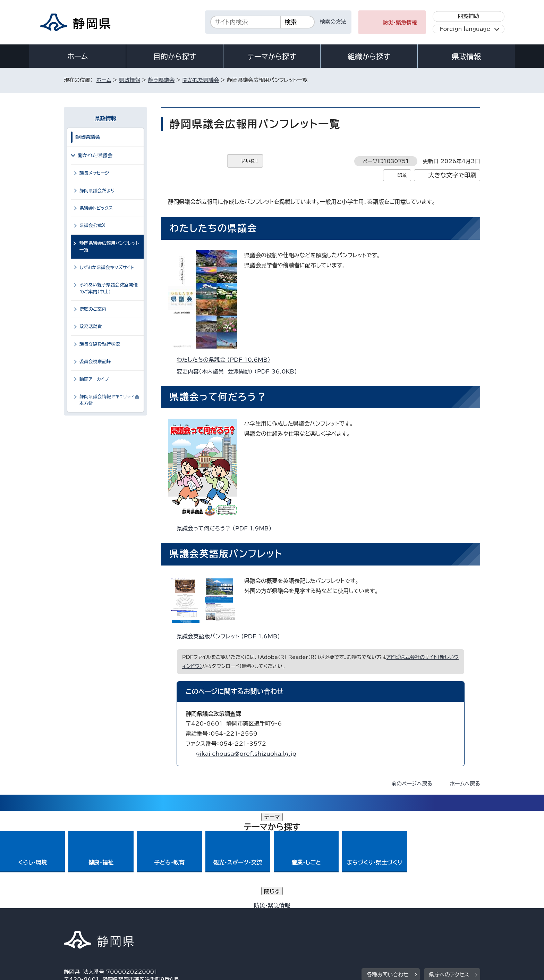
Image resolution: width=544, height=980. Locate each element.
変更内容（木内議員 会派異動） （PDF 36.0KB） (240, 371)
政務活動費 (91, 326)
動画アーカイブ (94, 379)
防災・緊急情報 (400, 23)
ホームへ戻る (465, 784)
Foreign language (465, 29)
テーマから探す (272, 57)
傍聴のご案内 (93, 309)
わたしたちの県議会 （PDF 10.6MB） (226, 360)
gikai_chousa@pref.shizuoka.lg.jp (246, 754)
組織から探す (369, 57)
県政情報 (466, 57)
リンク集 (399, 920)
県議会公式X (92, 225)
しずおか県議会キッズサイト (107, 267)
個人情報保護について (174, 920)
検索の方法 (333, 22)
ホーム (78, 56)
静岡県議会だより (97, 191)
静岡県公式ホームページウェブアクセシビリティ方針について (295, 920)
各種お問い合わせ (388, 877)
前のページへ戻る (412, 784)
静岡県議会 (161, 80)
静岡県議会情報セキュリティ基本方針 (109, 400)
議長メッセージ (94, 173)
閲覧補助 (469, 16)
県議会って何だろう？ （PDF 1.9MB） (227, 528)
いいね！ (250, 161)
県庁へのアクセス (449, 877)
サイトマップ (448, 920)
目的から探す (175, 57)
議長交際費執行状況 (100, 344)
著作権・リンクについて (96, 920)
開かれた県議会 (201, 80)
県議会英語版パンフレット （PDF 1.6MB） (231, 636)
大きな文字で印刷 (452, 175)
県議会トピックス (96, 208)
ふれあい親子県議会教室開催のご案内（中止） (109, 288)
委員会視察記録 (95, 362)
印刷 (402, 175)
